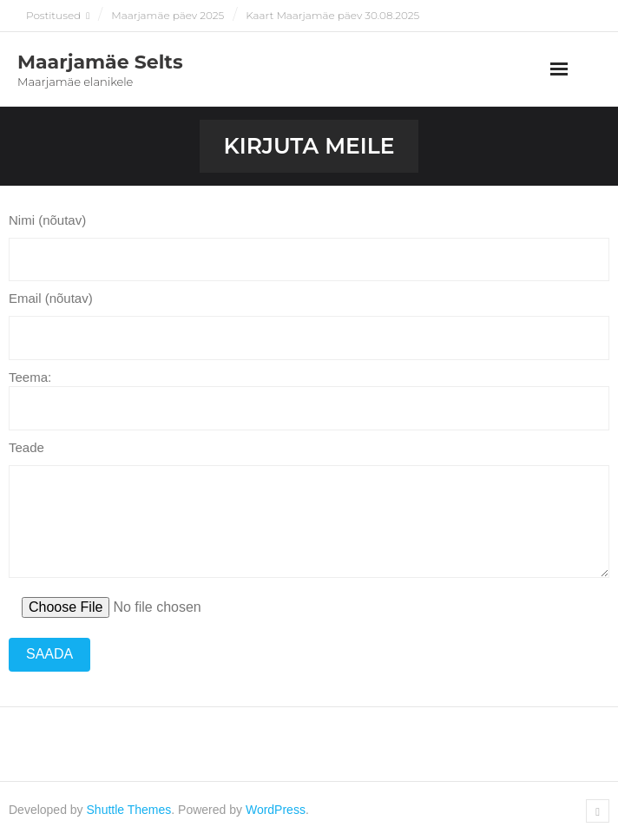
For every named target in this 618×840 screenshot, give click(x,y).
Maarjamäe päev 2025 (168, 15)
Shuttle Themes (129, 810)
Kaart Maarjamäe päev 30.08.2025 (332, 15)
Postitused (53, 15)
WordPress (276, 810)
